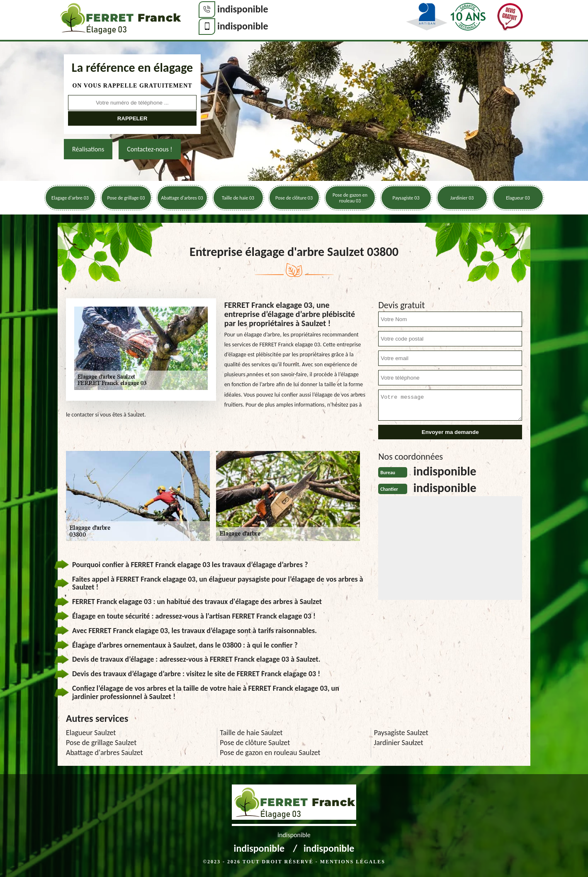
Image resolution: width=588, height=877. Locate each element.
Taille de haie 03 (238, 198)
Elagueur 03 (518, 198)
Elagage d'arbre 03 (70, 198)
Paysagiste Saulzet (401, 733)
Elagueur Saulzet (91, 733)
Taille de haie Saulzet (251, 733)
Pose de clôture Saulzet (255, 743)
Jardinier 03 (462, 198)
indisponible (243, 9)
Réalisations (88, 149)
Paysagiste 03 (406, 198)
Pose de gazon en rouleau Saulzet (270, 753)
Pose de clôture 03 (294, 198)
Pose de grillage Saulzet (101, 743)
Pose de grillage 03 (126, 198)
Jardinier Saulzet (399, 743)
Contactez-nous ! (149, 149)
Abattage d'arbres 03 (182, 198)
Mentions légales (353, 862)
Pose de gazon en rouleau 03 (350, 198)
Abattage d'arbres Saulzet (104, 753)
